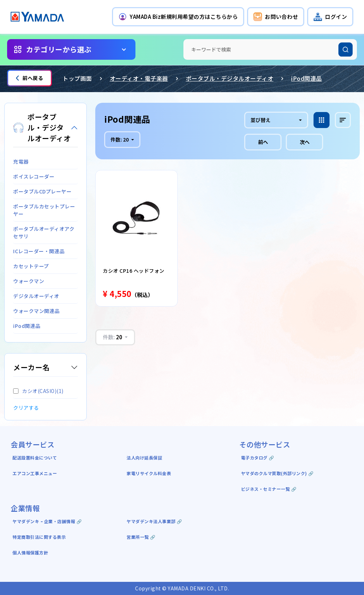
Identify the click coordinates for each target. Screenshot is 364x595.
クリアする (26, 408)
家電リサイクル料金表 (149, 473)
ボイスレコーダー (34, 176)
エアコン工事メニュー (35, 473)
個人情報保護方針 (30, 552)
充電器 (21, 161)
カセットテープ (31, 266)
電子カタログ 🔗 (258, 458)
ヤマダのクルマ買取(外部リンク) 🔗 (277, 473)
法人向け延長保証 (144, 458)
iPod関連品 (307, 78)
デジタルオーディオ (36, 296)
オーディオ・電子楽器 (139, 78)
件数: (120, 139)
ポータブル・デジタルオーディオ (230, 78)
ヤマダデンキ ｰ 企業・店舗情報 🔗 (47, 521)
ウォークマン (29, 281)
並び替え (261, 120)
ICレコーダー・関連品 (39, 251)
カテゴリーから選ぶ (59, 49)
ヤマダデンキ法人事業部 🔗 (154, 521)
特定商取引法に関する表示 (39, 537)
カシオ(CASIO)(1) (38, 391)
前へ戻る (30, 78)
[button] (178, 17)
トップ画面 (77, 78)
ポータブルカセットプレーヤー (44, 210)
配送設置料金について (35, 458)
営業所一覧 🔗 (141, 537)
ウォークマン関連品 (36, 311)
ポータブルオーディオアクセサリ (44, 232)
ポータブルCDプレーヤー (42, 191)
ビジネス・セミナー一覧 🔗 (269, 489)
